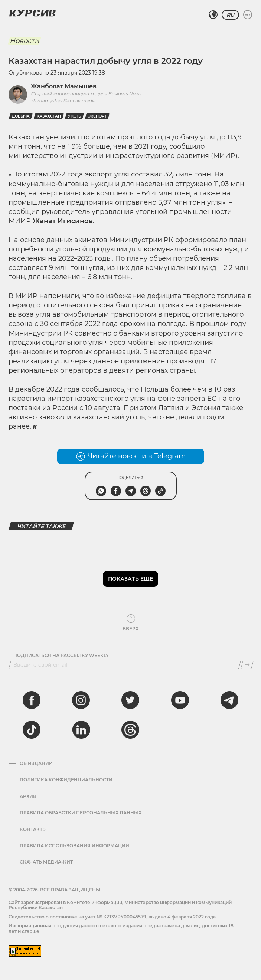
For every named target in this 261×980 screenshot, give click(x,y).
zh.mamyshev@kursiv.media (63, 101)
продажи (24, 343)
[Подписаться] (247, 665)
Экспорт (97, 116)
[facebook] (32, 700)
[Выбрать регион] (213, 15)
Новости (24, 41)
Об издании (36, 763)
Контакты (33, 829)
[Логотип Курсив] (32, 13)
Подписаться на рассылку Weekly (61, 656)
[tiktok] (32, 730)
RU (230, 15)
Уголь (74, 116)
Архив (28, 796)
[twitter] (130, 700)
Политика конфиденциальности (66, 780)
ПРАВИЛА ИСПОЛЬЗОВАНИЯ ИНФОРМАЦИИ (74, 846)
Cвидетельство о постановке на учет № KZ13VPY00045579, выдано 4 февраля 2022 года (112, 917)
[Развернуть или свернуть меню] (248, 15)
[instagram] (81, 700)
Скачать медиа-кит (46, 862)
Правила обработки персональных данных (81, 813)
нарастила (27, 399)
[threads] (130, 730)
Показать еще (130, 579)
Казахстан (49, 116)
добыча (21, 116)
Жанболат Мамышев (64, 86)
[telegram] (229, 700)
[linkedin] (81, 730)
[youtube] (180, 700)
